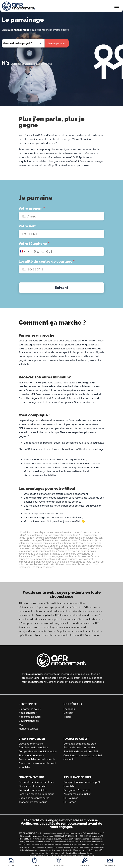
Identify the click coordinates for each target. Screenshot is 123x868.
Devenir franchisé (29, 721)
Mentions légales (28, 729)
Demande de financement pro (36, 782)
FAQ (21, 725)
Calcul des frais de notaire (33, 748)
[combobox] (25, 252)
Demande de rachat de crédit (80, 744)
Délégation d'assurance (77, 790)
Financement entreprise (32, 786)
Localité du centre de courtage (47, 263)
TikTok (67, 717)
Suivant (61, 289)
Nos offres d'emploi (30, 717)
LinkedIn (68, 713)
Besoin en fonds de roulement (36, 794)
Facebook (69, 709)
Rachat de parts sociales (32, 790)
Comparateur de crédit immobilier (38, 751)
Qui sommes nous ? (30, 709)
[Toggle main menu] (117, 7)
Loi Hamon (70, 802)
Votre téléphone (34, 244)
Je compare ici (57, 43)
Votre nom (29, 226)
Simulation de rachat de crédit (81, 751)
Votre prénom (32, 208)
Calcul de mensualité (31, 744)
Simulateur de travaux (31, 755)
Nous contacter (28, 713)
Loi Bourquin (71, 798)
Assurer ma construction (77, 794)
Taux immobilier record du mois (37, 759)
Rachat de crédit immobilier (79, 748)
